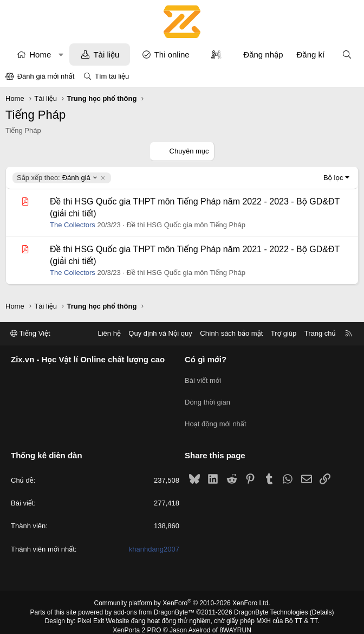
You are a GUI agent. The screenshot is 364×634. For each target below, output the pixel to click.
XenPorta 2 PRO (137, 621)
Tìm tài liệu (112, 76)
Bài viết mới (203, 378)
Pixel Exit (91, 612)
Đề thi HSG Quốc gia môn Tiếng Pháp (186, 225)
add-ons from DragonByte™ (154, 603)
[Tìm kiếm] (347, 55)
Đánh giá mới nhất (46, 76)
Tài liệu (106, 55)
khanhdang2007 (154, 540)
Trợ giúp (284, 334)
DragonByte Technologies (271, 603)
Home (40, 55)
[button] (61, 55)
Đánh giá (57, 178)
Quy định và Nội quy (160, 334)
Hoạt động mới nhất (216, 417)
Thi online (172, 55)
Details (322, 603)
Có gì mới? (206, 360)
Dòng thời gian (207, 398)
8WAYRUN (235, 621)
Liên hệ (109, 334)
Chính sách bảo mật (231, 334)
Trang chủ (320, 334)
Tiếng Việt (30, 334)
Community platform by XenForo (182, 594)
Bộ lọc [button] (333, 178)
